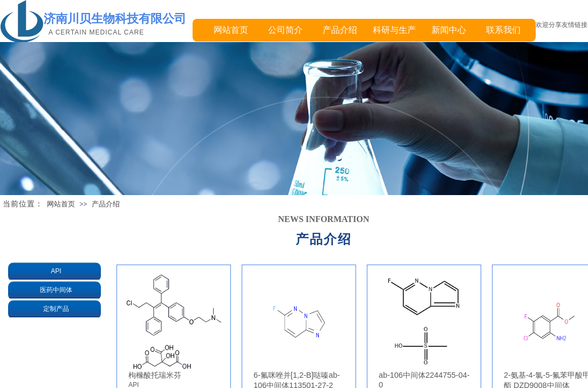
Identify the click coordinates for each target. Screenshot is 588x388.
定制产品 (56, 309)
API (56, 271)
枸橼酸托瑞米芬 (155, 375)
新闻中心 (449, 30)
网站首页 (231, 30)
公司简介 (285, 30)
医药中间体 (56, 290)
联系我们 (503, 30)
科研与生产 (394, 30)
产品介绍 (340, 30)
